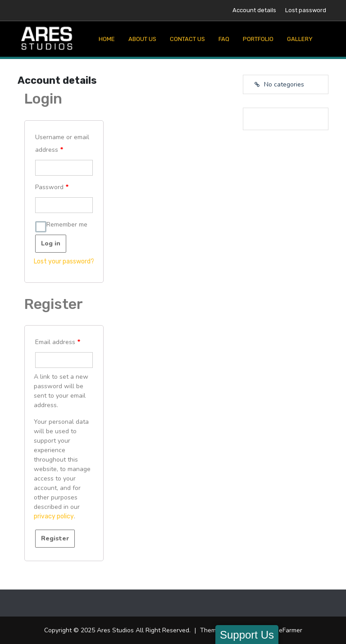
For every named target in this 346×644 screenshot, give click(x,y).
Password (52, 187)
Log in (51, 243)
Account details (254, 10)
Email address (58, 342)
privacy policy (54, 516)
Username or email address (62, 143)
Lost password (306, 10)
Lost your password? (64, 261)
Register (55, 538)
